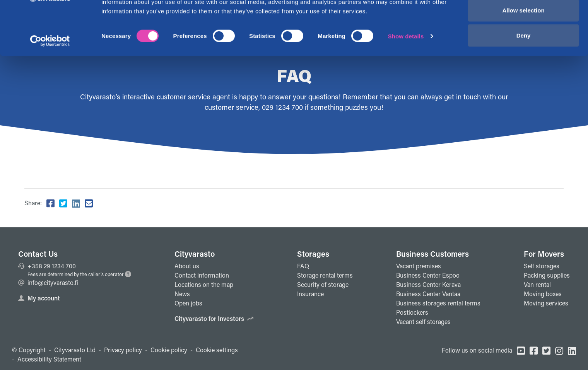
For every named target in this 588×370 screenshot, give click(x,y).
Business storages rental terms (438, 303)
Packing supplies (547, 275)
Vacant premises (419, 266)
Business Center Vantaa (428, 294)
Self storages (542, 266)
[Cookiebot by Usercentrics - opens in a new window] (50, 77)
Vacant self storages (423, 321)
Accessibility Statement (49, 359)
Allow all (524, 20)
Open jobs (188, 303)
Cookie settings (217, 350)
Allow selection (523, 46)
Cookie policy (169, 350)
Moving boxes (543, 294)
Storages (313, 254)
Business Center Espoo (428, 275)
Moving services (546, 303)
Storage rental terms (325, 275)
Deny (524, 71)
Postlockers (412, 312)
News (182, 294)
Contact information (202, 275)
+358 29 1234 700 (47, 266)
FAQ (303, 266)
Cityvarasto (195, 254)
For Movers (544, 254)
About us (187, 266)
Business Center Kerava (428, 284)
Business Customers (432, 254)
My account (39, 298)
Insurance (310, 294)
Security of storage (323, 284)
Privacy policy (123, 350)
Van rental (537, 284)
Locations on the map (204, 284)
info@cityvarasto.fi (48, 282)
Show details (406, 72)
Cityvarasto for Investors (214, 318)
